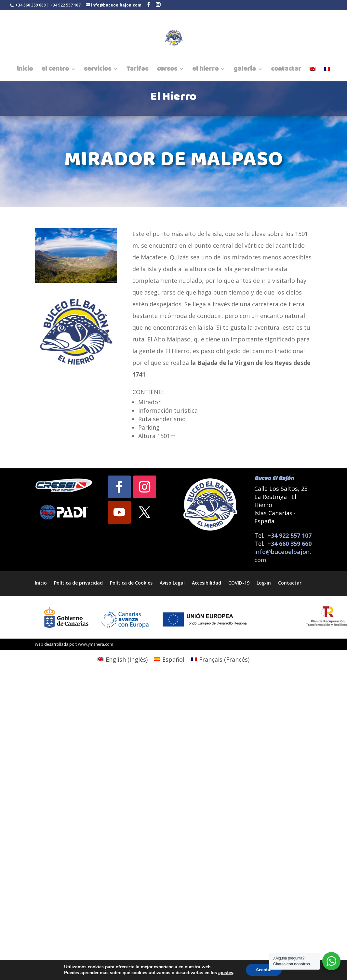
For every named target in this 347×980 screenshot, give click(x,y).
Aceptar (264, 970)
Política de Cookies (131, 582)
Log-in (264, 582)
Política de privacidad (78, 582)
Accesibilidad (207, 582)
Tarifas (137, 70)
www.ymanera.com (96, 644)
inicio (25, 70)
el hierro (205, 70)
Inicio (41, 582)
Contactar (290, 582)
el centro (55, 70)
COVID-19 (239, 582)
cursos (167, 70)
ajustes (226, 973)
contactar (286, 70)
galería (245, 70)
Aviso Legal (172, 582)
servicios (98, 70)
